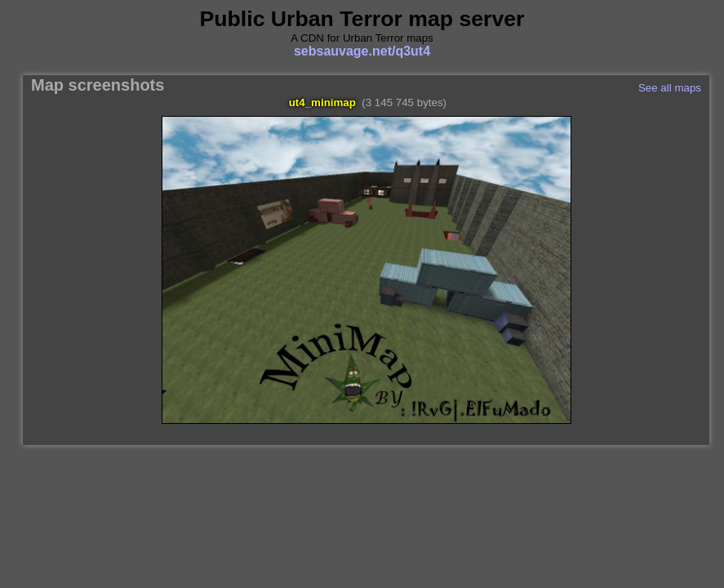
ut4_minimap (322, 102)
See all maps (670, 88)
